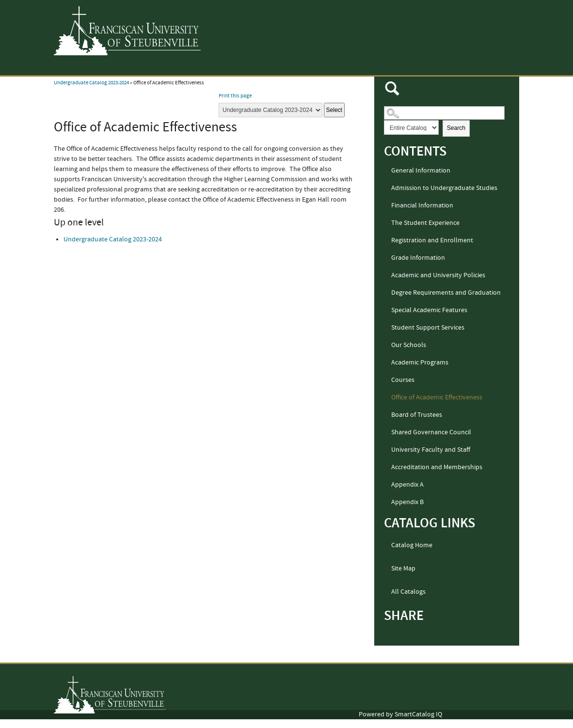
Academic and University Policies (438, 275)
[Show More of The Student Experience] (387, 223)
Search (456, 128)
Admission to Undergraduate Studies (444, 188)
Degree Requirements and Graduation (446, 293)
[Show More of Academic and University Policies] (387, 276)
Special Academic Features (429, 310)
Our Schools (409, 345)
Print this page (235, 96)
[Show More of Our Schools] (387, 346)
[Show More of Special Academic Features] (387, 311)
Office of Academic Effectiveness (437, 397)
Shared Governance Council (431, 432)
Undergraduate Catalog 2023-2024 (91, 83)
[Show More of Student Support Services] (387, 328)
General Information (421, 171)
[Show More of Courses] (387, 380)
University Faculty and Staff (431, 450)
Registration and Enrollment (432, 240)
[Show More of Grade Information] (387, 258)
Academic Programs (420, 363)
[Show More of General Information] (387, 171)
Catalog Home (412, 545)
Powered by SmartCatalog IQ (400, 714)
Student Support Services (428, 328)
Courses (403, 380)
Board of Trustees (417, 415)
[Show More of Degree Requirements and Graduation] (387, 293)
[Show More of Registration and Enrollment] (387, 241)
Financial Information (422, 206)
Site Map (403, 569)
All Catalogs (408, 592)
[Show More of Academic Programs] (387, 363)
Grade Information (418, 258)
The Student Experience (425, 223)
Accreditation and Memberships (437, 467)
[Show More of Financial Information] (387, 206)
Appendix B (407, 502)
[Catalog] (271, 110)
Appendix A (407, 485)
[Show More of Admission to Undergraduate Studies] (387, 189)
